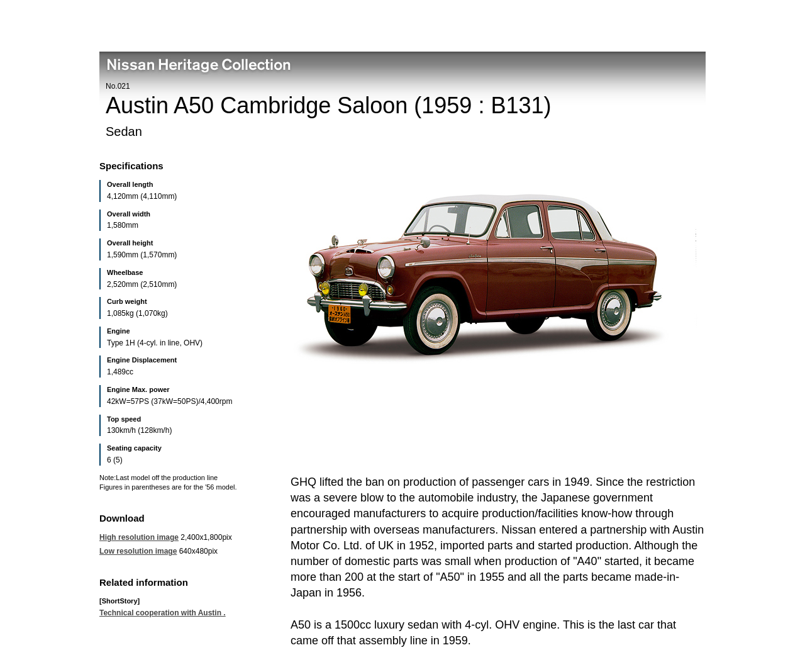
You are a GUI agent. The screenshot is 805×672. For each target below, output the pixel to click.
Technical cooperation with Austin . (163, 613)
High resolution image (139, 537)
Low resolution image (138, 551)
